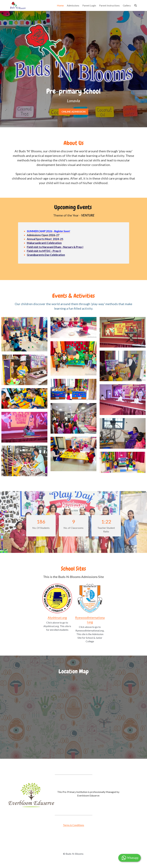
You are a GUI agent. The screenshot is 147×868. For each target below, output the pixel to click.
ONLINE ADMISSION (73, 112)
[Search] (136, 5)
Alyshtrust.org (57, 618)
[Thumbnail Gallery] (24, 334)
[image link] (57, 598)
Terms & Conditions (73, 825)
